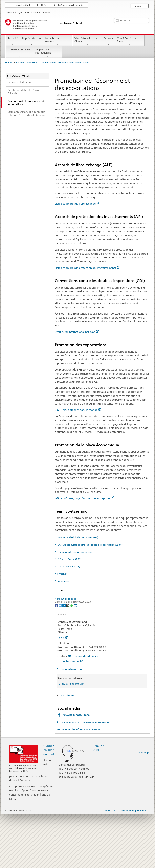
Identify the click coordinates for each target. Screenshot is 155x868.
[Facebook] (57, 659)
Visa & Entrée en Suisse (130, 41)
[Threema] (68, 659)
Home (8, 62)
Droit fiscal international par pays (77, 332)
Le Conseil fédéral (21, 5)
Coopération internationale (48, 53)
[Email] (75, 659)
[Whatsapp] (72, 659)
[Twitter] (60, 659)
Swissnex (62, 574)
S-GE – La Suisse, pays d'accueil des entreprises (84, 498)
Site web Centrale (70, 715)
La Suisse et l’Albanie (19, 53)
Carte (63, 691)
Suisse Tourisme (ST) (69, 566)
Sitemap (144, 806)
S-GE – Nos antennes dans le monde (78, 410)
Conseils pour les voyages (58, 41)
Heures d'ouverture (71, 722)
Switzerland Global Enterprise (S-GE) (78, 537)
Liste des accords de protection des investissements (87, 268)
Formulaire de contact (71, 737)
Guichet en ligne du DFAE (49, 803)
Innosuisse (63, 581)
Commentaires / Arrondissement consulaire (85, 776)
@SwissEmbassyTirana (76, 768)
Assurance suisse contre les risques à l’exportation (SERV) (93, 616)
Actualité (13, 41)
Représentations (32, 41)
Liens (60, 590)
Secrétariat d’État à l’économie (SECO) (82, 604)
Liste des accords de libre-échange (77, 204)
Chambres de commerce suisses (75, 552)
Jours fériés (67, 749)
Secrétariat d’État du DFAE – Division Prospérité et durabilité (94, 598)
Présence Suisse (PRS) (69, 559)
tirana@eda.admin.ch (85, 710)
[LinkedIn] (64, 659)
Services (108, 41)
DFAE (44, 5)
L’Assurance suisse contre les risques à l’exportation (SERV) (90, 545)
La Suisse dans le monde (71, 5)
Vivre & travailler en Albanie (87, 41)
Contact (61, 668)
